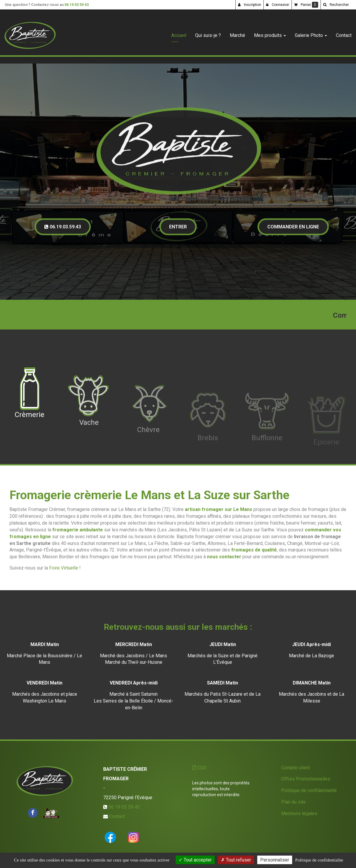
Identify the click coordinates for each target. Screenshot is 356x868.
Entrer (178, 231)
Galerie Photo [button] (311, 33)
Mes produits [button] (270, 33)
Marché (237, 33)
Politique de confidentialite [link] (319, 860)
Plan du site (293, 802)
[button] (336, 5)
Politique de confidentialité (309, 790)
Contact (344, 33)
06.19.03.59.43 (63, 231)
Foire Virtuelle (64, 568)
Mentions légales (299, 813)
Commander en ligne (293, 231)
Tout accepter (195, 860)
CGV (199, 768)
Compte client (296, 768)
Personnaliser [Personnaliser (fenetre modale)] (275, 860)
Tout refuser (236, 860)
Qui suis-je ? (208, 33)
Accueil (179, 33)
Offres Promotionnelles (306, 779)
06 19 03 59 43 (77, 5)
